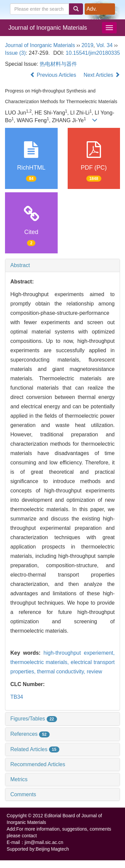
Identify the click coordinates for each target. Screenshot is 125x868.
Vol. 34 (104, 45)
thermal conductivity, (62, 672)
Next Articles (102, 75)
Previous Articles (54, 75)
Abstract (20, 265)
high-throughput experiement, (79, 653)
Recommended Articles (38, 764)
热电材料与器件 (58, 64)
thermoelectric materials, (40, 662)
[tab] (62, 265)
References (30, 734)
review (94, 672)
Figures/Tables (34, 719)
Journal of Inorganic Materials (48, 28)
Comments (23, 794)
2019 (87, 45)
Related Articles (35, 749)
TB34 (17, 697)
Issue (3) (15, 53)
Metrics (19, 779)
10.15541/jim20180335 (93, 53)
